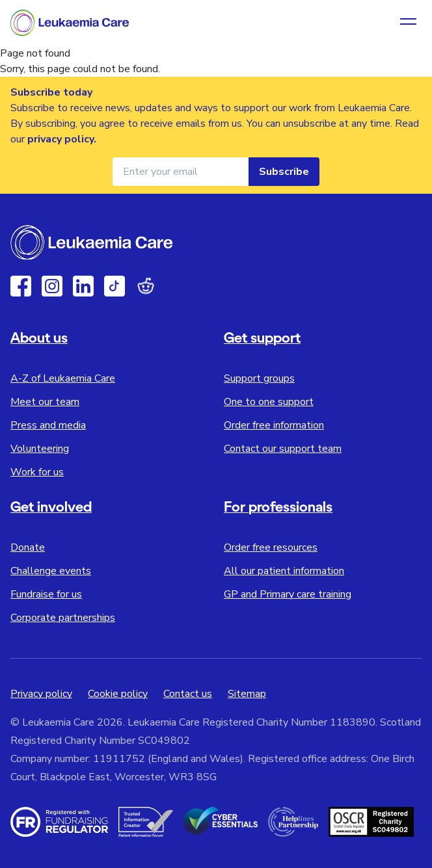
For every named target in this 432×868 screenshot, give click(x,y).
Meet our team (45, 402)
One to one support (269, 402)
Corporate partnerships (63, 618)
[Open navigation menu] (408, 23)
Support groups (259, 378)
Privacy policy (41, 694)
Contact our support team (283, 449)
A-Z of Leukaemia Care (63, 378)
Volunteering (40, 449)
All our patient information (284, 571)
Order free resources (271, 547)
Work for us (37, 472)
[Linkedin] (83, 286)
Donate (28, 547)
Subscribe (284, 172)
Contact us (188, 694)
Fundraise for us (46, 594)
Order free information (274, 425)
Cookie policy (118, 694)
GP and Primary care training (288, 594)
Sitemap (247, 694)
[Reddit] (146, 286)
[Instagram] (52, 286)
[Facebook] (21, 286)
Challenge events (51, 571)
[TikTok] (115, 286)
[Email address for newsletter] (181, 172)
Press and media (48, 425)
